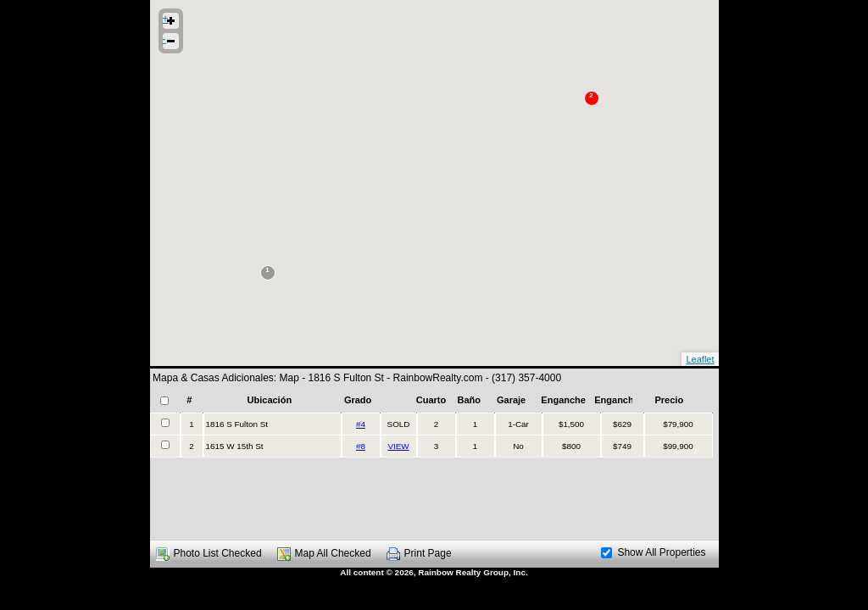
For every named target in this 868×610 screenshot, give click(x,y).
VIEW (398, 446)
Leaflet (700, 359)
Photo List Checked (218, 553)
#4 (361, 424)
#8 (361, 446)
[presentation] (431, 435)
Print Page (428, 553)
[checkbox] (164, 401)
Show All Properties (653, 552)
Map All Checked (333, 553)
